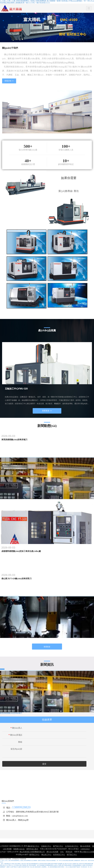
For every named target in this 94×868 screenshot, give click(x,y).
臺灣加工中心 (34, 855)
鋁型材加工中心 (59, 855)
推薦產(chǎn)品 (19, 849)
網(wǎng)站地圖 (52, 852)
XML (62, 852)
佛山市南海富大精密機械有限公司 (32, 852)
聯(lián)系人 (16, 728)
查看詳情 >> (9, 81)
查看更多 (47, 647)
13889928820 (21, 807)
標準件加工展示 (32, 849)
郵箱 (20, 742)
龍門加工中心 (58, 846)
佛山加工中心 (46, 855)
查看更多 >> (47, 411)
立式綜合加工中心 (72, 846)
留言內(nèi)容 (16, 749)
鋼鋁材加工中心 (33, 846)
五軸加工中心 (46, 846)
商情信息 (69, 852)
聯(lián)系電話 (15, 735)
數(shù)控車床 (85, 846)
